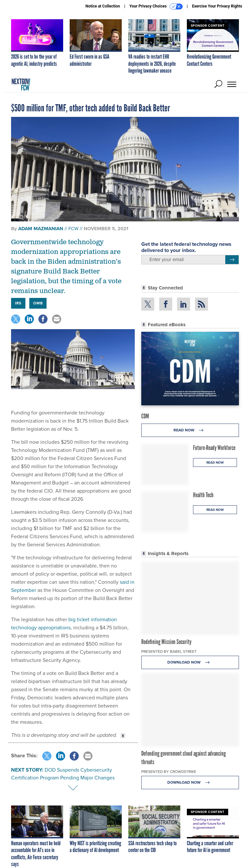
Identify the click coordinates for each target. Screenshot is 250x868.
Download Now (190, 662)
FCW (73, 229)
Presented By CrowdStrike (169, 772)
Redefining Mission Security (166, 642)
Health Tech (203, 495)
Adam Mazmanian (41, 229)
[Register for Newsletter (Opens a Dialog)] (232, 260)
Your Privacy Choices (156, 7)
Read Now (190, 430)
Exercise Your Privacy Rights (217, 6)
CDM (145, 416)
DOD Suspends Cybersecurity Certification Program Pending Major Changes (63, 774)
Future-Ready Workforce (214, 448)
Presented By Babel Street (169, 651)
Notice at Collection (103, 6)
